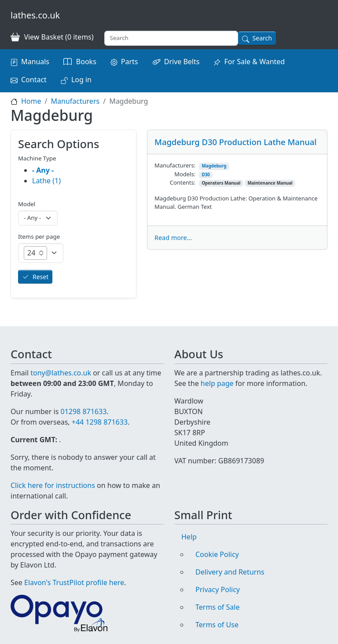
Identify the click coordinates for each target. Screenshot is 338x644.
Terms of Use (217, 625)
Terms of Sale (217, 607)
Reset (40, 277)
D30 (206, 175)
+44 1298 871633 (100, 422)
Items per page (39, 236)
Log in (81, 80)
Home (31, 101)
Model (27, 204)
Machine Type (37, 158)
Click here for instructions (53, 485)
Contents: (183, 182)
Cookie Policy (217, 554)
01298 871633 (83, 411)
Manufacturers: (175, 165)
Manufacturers (75, 101)
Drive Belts (182, 62)
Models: (185, 174)
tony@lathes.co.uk (61, 373)
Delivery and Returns (230, 572)
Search (262, 38)
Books (86, 62)
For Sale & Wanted (254, 62)
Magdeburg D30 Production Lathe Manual (235, 142)
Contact (34, 80)
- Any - (43, 170)
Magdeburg (214, 166)
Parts (130, 62)
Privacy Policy (218, 589)
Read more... (173, 238)
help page (217, 383)
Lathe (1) (46, 181)
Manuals (35, 62)
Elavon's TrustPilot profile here (74, 582)
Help (189, 537)
